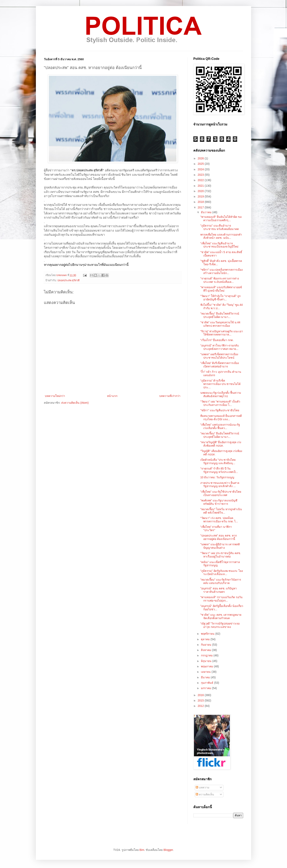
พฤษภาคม (207, 666)
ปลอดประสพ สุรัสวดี (69, 280)
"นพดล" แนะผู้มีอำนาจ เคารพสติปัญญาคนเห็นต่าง (220, 546)
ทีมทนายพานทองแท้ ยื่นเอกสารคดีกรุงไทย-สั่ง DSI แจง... (221, 418)
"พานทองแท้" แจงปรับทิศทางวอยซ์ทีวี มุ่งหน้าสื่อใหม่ (221, 289)
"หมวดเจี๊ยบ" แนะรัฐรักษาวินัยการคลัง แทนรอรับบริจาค (221, 581)
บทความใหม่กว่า (55, 396)
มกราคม (206, 688)
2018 (201, 202)
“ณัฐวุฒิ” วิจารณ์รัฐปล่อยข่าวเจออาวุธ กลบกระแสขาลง (220, 625)
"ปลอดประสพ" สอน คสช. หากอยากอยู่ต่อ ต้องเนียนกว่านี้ (219, 537)
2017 (201, 207)
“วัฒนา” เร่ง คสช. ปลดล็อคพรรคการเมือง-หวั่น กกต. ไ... (219, 520)
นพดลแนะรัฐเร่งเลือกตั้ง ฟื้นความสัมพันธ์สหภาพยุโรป (221, 394)
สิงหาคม (206, 650)
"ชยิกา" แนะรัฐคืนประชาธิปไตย (220, 410)
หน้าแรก (112, 396)
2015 (201, 700)
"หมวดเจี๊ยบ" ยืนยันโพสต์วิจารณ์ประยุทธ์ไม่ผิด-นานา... (220, 315)
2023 (201, 175)
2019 (201, 196)
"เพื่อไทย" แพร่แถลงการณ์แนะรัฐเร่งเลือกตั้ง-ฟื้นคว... (220, 426)
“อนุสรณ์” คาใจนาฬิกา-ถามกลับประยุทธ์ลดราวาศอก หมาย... (220, 347)
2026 (201, 158)
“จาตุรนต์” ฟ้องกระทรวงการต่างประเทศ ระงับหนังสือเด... (220, 280)
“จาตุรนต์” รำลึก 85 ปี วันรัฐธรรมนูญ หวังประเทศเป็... (219, 470)
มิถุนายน (207, 661)
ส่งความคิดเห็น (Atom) (75, 403)
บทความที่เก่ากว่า (170, 396)
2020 (201, 191)
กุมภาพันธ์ (207, 683)
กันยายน (206, 645)
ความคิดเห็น (205, 794)
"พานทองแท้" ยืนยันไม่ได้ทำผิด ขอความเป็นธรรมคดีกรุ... (221, 218)
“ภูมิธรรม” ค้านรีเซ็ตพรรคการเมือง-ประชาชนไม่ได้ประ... (220, 384)
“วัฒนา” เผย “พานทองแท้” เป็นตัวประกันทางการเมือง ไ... (220, 403)
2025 (201, 164)
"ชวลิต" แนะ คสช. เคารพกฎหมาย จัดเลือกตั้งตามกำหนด (221, 616)
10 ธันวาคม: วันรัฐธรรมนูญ (217, 477)
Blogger (168, 850)
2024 (201, 169)
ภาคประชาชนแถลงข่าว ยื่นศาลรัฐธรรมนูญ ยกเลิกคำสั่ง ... (220, 485)
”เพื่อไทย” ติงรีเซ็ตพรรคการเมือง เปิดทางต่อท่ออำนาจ (220, 365)
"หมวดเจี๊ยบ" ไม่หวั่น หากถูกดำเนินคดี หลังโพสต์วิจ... (221, 511)
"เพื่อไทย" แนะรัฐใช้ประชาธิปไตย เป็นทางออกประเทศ (221, 493)
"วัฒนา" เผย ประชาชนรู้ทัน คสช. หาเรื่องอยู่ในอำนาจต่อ (221, 555)
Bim (142, 850)
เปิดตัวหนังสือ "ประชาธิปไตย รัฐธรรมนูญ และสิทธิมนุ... (218, 461)
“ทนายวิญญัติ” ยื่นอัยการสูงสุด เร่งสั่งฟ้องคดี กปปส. (221, 444)
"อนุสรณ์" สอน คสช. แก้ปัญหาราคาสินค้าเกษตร (219, 590)
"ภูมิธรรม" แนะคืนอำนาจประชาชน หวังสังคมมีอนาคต (220, 227)
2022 (201, 180)
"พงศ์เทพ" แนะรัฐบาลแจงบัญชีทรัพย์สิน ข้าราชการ (219, 502)
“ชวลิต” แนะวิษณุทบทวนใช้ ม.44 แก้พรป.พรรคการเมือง (220, 324)
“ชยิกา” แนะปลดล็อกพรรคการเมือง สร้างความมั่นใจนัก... (222, 271)
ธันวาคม (207, 212)
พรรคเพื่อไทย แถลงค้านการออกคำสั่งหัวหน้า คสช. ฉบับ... (221, 236)
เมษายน (206, 672)
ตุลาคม (206, 639)
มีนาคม (206, 677)
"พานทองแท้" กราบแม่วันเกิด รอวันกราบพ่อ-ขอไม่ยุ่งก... (221, 599)
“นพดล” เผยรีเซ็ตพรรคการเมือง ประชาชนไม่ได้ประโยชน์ (219, 356)
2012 (201, 706)
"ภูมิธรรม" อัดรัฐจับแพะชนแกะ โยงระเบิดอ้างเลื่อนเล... (222, 573)
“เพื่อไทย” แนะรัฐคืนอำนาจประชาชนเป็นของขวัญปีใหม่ (219, 245)
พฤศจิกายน (208, 634)
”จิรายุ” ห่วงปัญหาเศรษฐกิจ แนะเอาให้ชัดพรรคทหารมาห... (222, 333)
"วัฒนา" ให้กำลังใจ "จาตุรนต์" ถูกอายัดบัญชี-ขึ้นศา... (220, 298)
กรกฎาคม (207, 655)
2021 (201, 186)
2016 (201, 695)
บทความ (202, 787)
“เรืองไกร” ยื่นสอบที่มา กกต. (217, 340)
